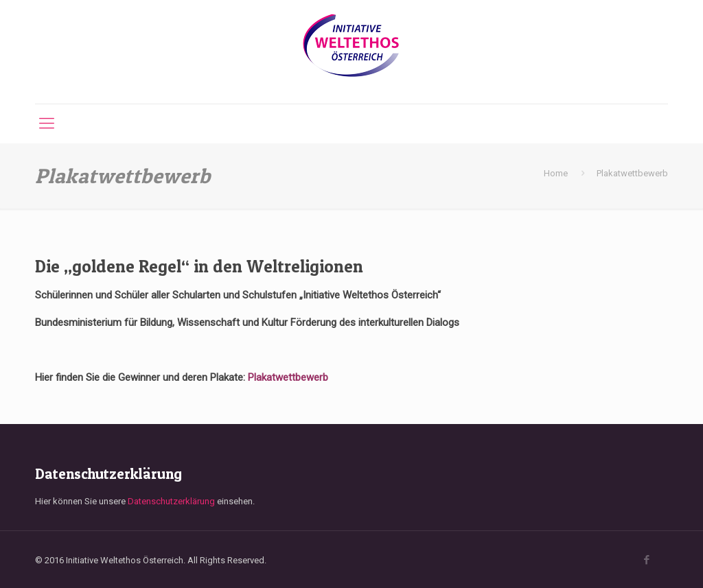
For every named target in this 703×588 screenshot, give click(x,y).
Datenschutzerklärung (171, 501)
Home (556, 173)
